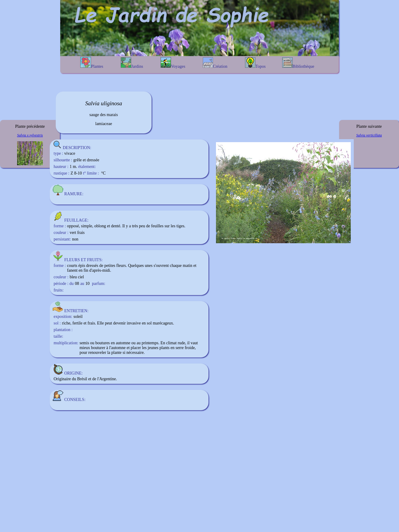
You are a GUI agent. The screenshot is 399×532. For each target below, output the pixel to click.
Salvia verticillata (369, 135)
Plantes (92, 63)
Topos (255, 63)
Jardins (132, 63)
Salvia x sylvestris (30, 135)
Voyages (173, 63)
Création (215, 63)
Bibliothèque (298, 63)
